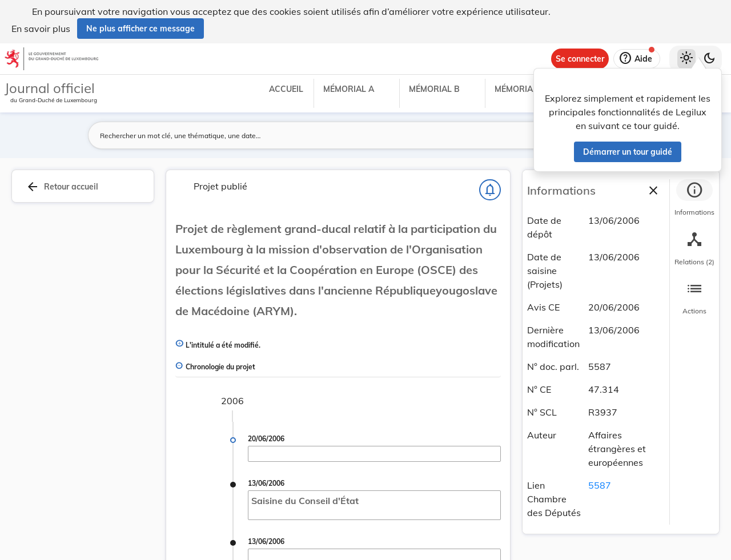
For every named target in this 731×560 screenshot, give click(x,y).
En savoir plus (41, 29)
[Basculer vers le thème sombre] (709, 59)
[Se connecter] (580, 59)
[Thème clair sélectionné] (686, 59)
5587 (600, 485)
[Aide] (637, 59)
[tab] (694, 199)
